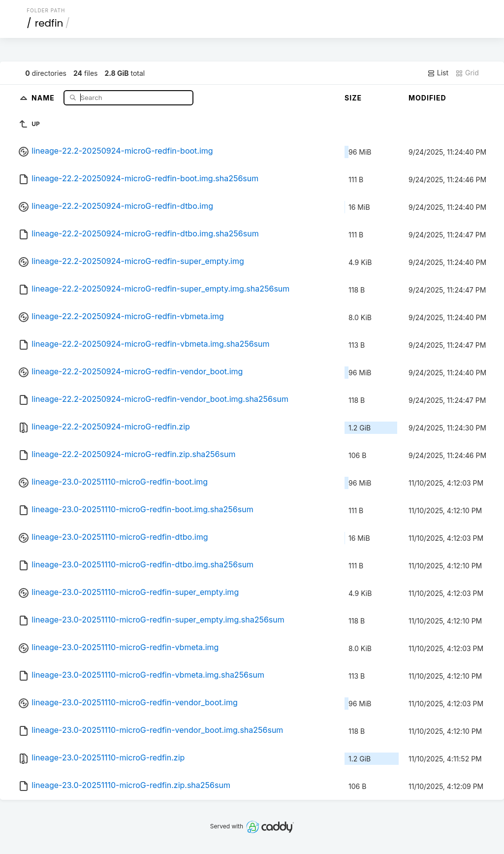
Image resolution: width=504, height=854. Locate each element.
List (438, 73)
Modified (427, 98)
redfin (49, 23)
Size (353, 98)
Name (44, 97)
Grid (467, 73)
